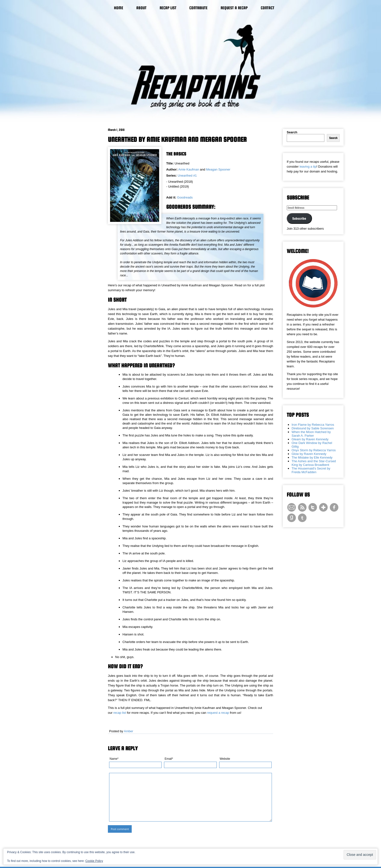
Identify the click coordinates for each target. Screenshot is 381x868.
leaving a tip (308, 167)
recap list (120, 713)
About (141, 8)
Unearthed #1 (187, 176)
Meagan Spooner (218, 169)
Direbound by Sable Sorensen (313, 428)
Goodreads (185, 197)
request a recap (218, 713)
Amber (129, 731)
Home (119, 8)
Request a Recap (234, 8)
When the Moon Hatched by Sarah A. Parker (311, 434)
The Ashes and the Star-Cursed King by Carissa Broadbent (314, 463)
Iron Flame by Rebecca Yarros (313, 425)
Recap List (168, 8)
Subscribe (299, 218)
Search (292, 132)
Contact (268, 8)
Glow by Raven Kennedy (309, 454)
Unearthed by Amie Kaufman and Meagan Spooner (177, 139)
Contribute (198, 8)
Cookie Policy (94, 861)
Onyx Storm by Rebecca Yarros (314, 450)
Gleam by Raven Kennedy (310, 439)
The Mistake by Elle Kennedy (312, 457)
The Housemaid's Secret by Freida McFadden (311, 470)
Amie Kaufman (189, 169)
